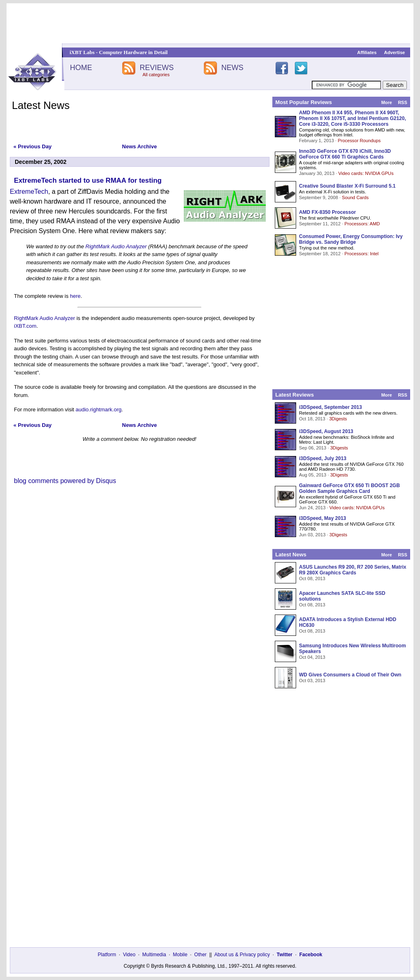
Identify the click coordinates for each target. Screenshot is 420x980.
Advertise (394, 52)
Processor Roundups (359, 141)
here (75, 296)
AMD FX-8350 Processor (328, 212)
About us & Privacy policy (242, 955)
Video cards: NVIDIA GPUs (366, 173)
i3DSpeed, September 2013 (330, 407)
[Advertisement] (210, 23)
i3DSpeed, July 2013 (323, 458)
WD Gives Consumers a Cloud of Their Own (350, 675)
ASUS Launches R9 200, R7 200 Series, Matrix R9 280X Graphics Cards (353, 570)
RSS (403, 102)
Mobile (180, 955)
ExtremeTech (29, 192)
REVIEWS (156, 68)
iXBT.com (25, 326)
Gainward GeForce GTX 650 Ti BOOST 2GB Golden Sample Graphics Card (349, 488)
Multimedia (154, 955)
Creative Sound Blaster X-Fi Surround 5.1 (347, 186)
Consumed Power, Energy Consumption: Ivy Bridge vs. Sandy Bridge (351, 239)
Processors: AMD (362, 224)
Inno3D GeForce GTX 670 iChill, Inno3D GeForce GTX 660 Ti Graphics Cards (345, 154)
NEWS (233, 68)
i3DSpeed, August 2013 (326, 431)
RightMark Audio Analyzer (116, 246)
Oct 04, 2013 (312, 657)
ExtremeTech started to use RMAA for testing (88, 180)
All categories (156, 75)
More (386, 102)
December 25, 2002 (41, 162)
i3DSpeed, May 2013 (323, 518)
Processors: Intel (362, 254)
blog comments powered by (65, 481)
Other (201, 955)
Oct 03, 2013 (312, 681)
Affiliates (367, 52)
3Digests (338, 419)
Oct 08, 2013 (312, 578)
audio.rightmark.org (98, 409)
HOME (81, 68)
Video (129, 955)
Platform (107, 955)
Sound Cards (355, 197)
